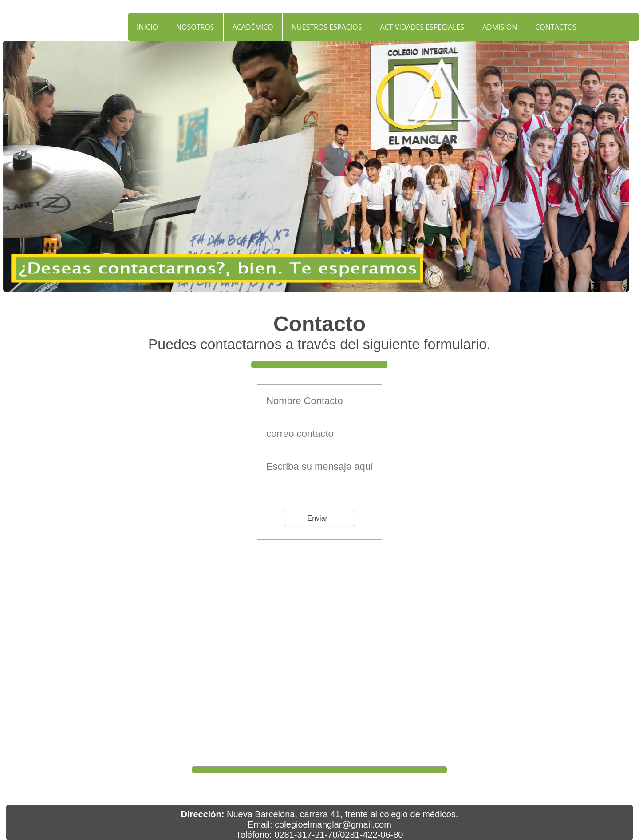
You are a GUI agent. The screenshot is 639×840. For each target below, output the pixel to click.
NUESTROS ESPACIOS (327, 27)
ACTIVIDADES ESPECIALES (422, 27)
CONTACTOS (556, 27)
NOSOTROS (195, 27)
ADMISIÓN (500, 27)
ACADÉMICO (253, 27)
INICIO (147, 27)
